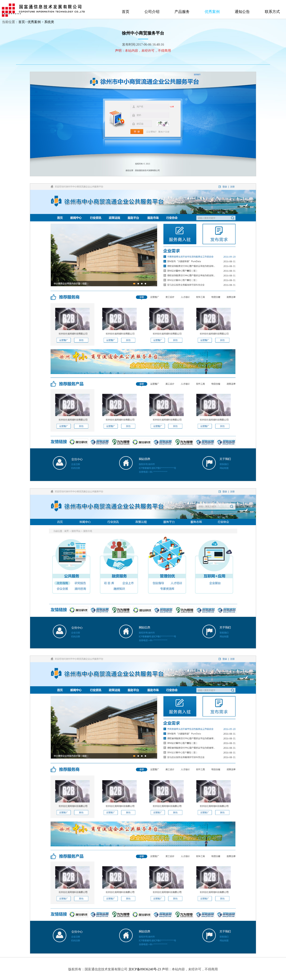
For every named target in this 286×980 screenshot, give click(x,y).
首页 (126, 12)
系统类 (49, 22)
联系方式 (272, 12)
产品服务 (182, 12)
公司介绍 (152, 12)
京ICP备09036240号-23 (145, 969)
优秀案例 (212, 12)
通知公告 (242, 12)
